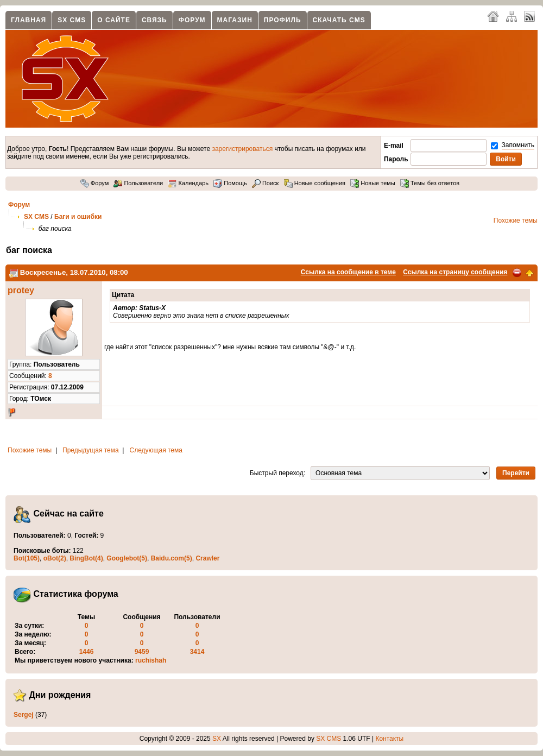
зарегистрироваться (242, 149)
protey (21, 290)
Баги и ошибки (78, 217)
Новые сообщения (315, 183)
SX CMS (72, 20)
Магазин (235, 20)
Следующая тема (156, 450)
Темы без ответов (430, 183)
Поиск (266, 183)
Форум (192, 20)
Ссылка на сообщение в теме (348, 272)
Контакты (389, 739)
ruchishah (151, 660)
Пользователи (138, 183)
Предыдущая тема (91, 450)
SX (217, 739)
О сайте (114, 20)
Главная (29, 20)
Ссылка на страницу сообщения (455, 272)
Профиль (283, 20)
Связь (154, 20)
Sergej (24, 715)
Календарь (188, 183)
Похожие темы (516, 220)
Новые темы (373, 183)
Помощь (230, 183)
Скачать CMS (339, 20)
